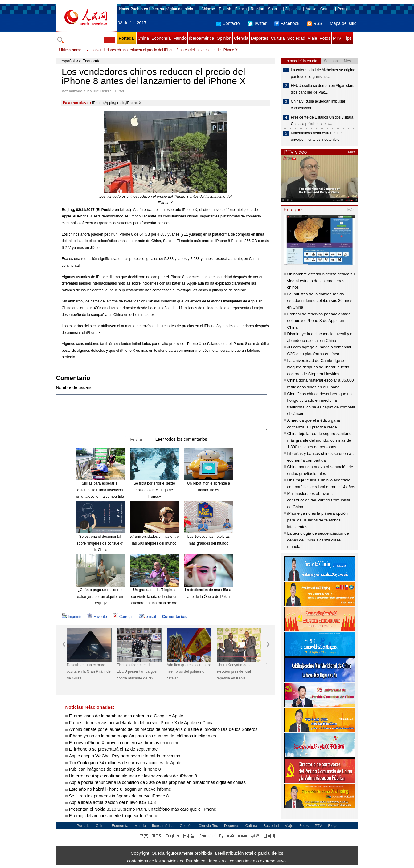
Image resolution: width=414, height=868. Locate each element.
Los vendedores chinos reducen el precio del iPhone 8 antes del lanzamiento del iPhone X (164, 50)
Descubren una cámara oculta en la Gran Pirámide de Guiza (89, 672)
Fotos (325, 38)
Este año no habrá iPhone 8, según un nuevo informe (120, 789)
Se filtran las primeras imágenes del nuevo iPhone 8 (119, 796)
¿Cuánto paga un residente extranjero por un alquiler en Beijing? (100, 596)
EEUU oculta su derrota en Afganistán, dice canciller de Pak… (323, 89)
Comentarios (174, 617)
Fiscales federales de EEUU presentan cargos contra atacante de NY (137, 672)
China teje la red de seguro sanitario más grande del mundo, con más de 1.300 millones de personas (320, 440)
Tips (348, 38)
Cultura (278, 38)
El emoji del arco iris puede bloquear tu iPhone (114, 816)
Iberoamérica (202, 38)
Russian (257, 9)
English (225, 9)
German (327, 9)
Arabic (311, 9)
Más (352, 152)
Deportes (260, 38)
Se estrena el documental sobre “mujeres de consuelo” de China (100, 543)
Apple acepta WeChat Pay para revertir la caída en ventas (125, 756)
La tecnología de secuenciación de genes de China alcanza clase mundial (318, 540)
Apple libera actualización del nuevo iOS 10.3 (113, 802)
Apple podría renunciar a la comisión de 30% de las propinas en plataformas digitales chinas (158, 782)
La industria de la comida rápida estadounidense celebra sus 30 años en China (320, 301)
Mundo (180, 38)
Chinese (208, 9)
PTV (337, 38)
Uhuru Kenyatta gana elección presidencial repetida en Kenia (234, 672)
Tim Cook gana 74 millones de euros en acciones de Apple (125, 763)
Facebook (287, 23)
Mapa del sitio (343, 23)
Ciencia (241, 38)
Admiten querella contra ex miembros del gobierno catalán (189, 672)
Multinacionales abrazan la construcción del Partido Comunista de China (319, 500)
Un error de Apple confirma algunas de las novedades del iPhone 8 (133, 776)
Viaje (312, 38)
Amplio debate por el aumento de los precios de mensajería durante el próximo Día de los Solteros (163, 729)
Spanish (275, 9)
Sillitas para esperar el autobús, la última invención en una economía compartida (100, 490)
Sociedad (296, 38)
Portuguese (347, 9)
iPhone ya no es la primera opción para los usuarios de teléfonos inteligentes (143, 736)
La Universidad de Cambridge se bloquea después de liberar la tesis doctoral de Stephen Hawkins (318, 367)
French (241, 9)
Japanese (293, 9)
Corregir (123, 617)
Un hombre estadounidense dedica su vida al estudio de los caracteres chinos (321, 281)
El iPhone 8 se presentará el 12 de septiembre (113, 749)
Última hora (70, 50)
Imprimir (71, 617)
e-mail (147, 617)
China (143, 38)
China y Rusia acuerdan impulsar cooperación (318, 105)
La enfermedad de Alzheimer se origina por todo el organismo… (323, 73)
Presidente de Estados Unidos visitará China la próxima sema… (322, 121)
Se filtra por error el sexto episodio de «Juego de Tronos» (154, 490)
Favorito (97, 617)
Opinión (224, 38)
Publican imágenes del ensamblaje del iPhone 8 (115, 769)
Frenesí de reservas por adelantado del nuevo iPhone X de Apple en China (141, 723)
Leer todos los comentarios (181, 439)
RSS (315, 23)
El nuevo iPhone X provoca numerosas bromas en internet (125, 743)
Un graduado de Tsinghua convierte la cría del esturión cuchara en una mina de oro (154, 596)
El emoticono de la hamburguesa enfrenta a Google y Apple (126, 716)
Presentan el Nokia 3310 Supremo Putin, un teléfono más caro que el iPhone (143, 809)
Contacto (228, 23)
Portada (126, 38)
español (68, 61)
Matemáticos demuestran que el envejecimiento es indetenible (317, 136)
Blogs (333, 826)
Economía (161, 38)
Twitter (257, 23)
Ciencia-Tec (208, 826)
